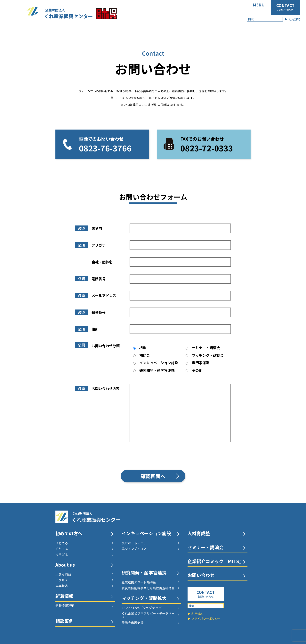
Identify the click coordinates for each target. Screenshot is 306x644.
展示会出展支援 (133, 623)
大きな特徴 (63, 574)
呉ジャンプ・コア (134, 549)
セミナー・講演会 (205, 548)
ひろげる (62, 555)
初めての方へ (69, 534)
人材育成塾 (199, 534)
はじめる (62, 543)
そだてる (62, 549)
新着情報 (64, 596)
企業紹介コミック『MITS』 (216, 562)
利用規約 (294, 19)
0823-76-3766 (105, 148)
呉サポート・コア (134, 543)
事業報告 (62, 586)
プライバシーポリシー (206, 619)
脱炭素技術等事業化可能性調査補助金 (148, 588)
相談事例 (64, 621)
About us (65, 565)
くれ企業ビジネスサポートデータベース (148, 615)
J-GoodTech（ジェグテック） (143, 608)
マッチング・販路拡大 (144, 598)
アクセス (62, 580)
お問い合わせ (285, 10)
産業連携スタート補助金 (139, 582)
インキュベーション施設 (146, 534)
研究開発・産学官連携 (144, 573)
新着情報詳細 (65, 606)
